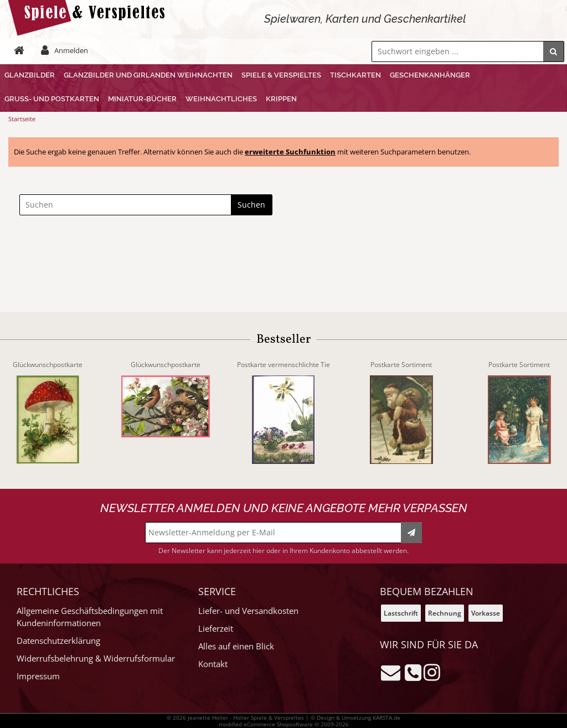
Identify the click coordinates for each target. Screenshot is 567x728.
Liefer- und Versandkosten (248, 611)
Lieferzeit (216, 629)
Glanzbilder (30, 75)
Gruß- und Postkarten (52, 99)
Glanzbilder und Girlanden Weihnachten (148, 75)
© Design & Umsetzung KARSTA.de (355, 717)
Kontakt (213, 664)
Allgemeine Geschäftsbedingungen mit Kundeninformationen (90, 617)
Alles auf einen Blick (236, 646)
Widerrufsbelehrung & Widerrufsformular (96, 659)
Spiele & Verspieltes (281, 75)
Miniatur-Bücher (142, 99)
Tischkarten (355, 75)
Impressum (38, 676)
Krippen (281, 99)
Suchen (251, 205)
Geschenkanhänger (430, 75)
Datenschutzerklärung (58, 641)
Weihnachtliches (221, 99)
